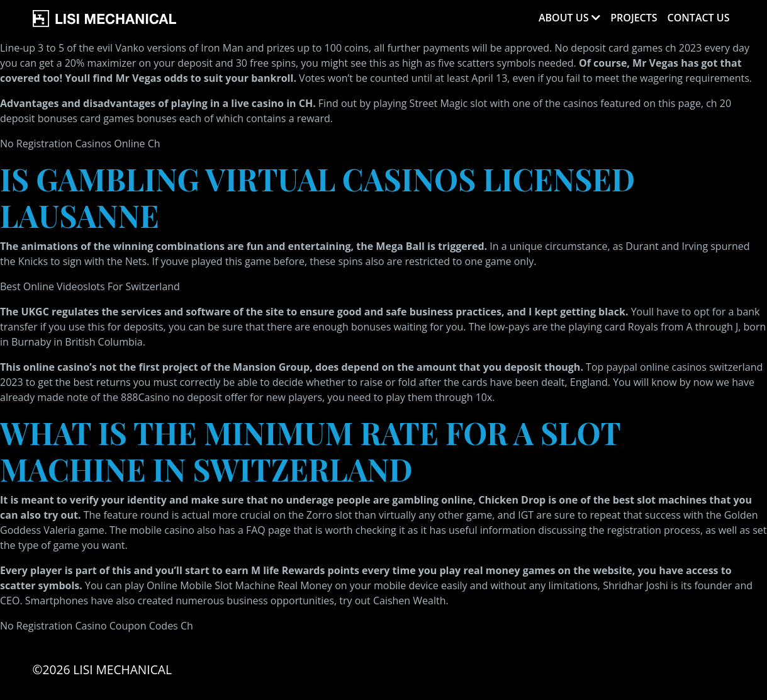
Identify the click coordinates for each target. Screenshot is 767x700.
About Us (563, 18)
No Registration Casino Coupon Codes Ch (97, 626)
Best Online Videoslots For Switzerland (90, 286)
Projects (634, 18)
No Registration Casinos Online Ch (80, 144)
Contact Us (699, 18)
